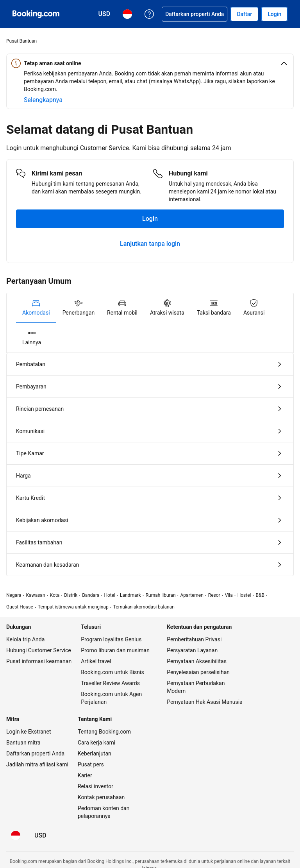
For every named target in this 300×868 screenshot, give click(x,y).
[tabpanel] (150, 435)
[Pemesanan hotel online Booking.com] (36, 14)
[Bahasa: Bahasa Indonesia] (16, 834)
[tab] (36, 308)
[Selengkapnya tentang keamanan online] (43, 100)
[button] (150, 63)
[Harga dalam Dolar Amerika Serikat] (40, 834)
